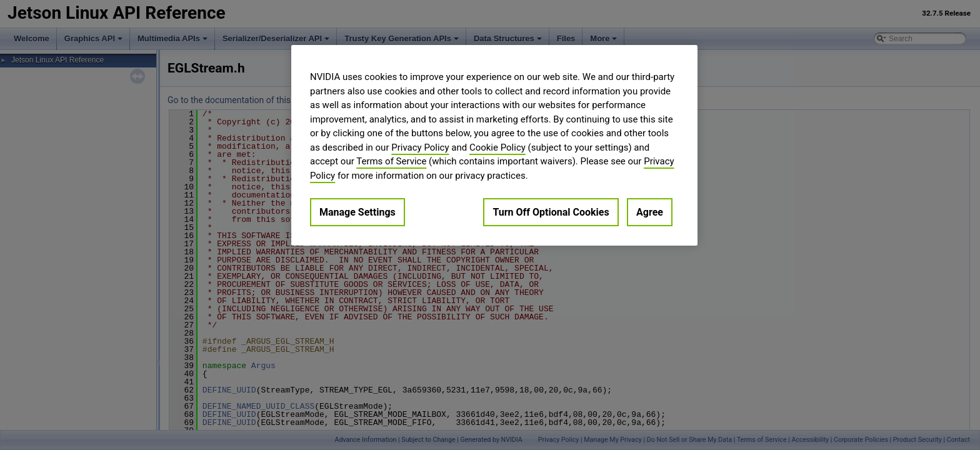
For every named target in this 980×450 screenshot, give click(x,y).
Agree (650, 212)
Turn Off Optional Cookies (551, 212)
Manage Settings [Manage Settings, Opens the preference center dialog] (357, 212)
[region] (494, 145)
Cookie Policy (497, 147)
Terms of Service (391, 161)
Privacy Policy (420, 147)
